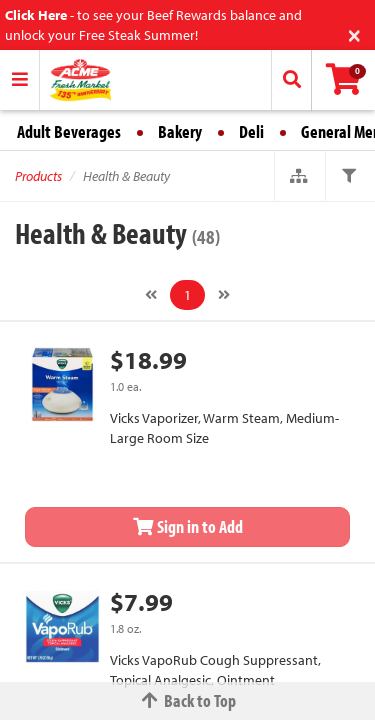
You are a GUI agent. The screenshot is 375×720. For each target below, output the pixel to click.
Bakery (180, 131)
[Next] (224, 295)
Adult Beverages (69, 131)
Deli (251, 131)
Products (38, 176)
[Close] (354, 33)
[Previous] (151, 295)
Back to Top (188, 700)
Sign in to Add (188, 526)
